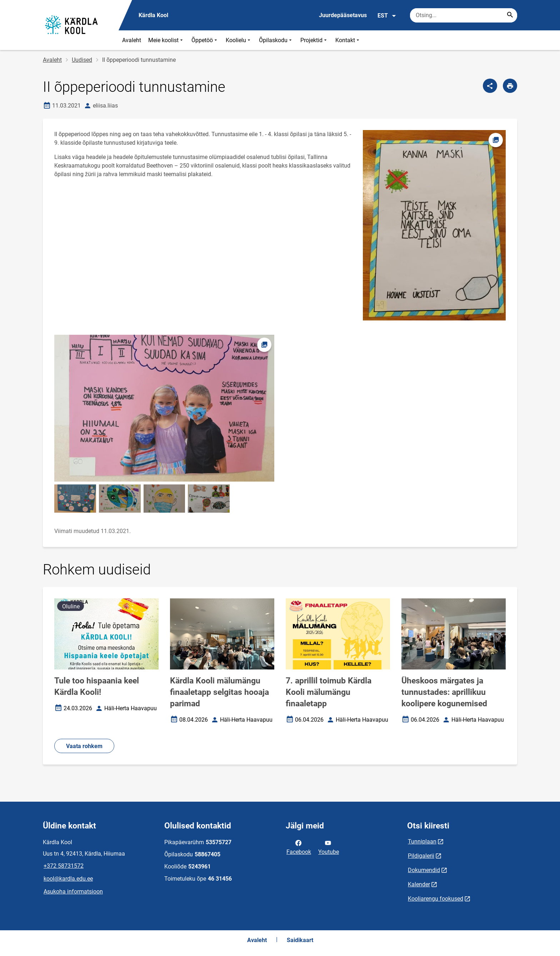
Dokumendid (424, 870)
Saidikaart (300, 940)
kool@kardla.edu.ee (68, 879)
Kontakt (348, 40)
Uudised (82, 60)
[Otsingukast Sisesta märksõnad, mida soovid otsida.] (464, 15)
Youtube (329, 847)
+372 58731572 (64, 866)
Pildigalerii (421, 856)
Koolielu (239, 40)
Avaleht (132, 40)
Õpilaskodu (276, 40)
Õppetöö (205, 40)
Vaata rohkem (84, 746)
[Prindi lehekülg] (510, 86)
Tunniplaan (422, 842)
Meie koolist (166, 40)
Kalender (419, 884)
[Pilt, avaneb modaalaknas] (164, 408)
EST (387, 16)
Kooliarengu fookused (436, 899)
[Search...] (510, 15)
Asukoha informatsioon (73, 892)
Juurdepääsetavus (343, 15)
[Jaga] (490, 86)
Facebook (299, 847)
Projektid (314, 40)
